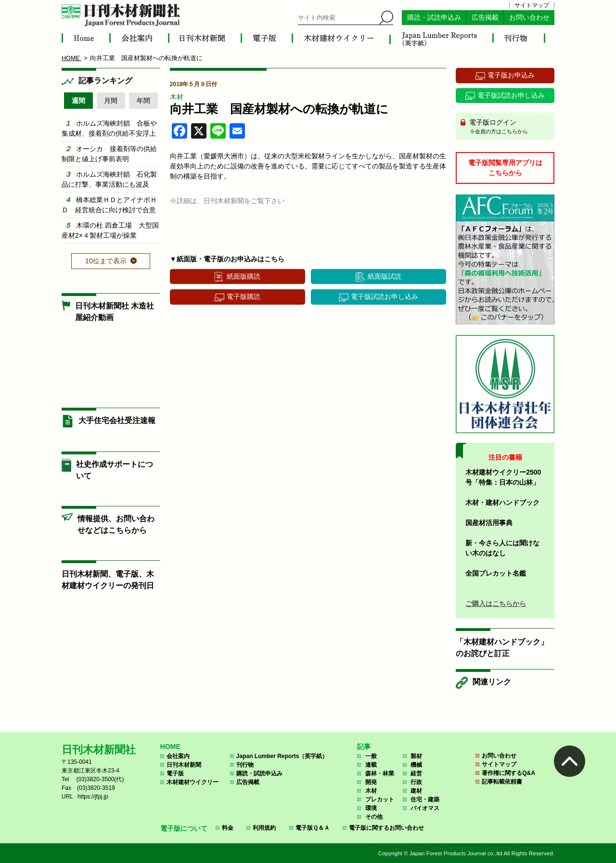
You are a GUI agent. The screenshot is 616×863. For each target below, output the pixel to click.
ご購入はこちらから (496, 604)
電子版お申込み (511, 75)
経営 (416, 773)
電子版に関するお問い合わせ (386, 828)
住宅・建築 (425, 799)
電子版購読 (244, 296)
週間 (78, 101)
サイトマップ (532, 5)
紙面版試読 (385, 276)
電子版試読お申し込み (385, 296)
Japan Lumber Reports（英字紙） (282, 756)
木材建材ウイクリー (192, 782)
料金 (228, 828)
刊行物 (245, 765)
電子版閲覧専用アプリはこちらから (505, 168)
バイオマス (425, 808)
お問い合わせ (529, 18)
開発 (371, 782)
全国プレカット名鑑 (496, 573)
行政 (416, 782)
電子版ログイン (508, 127)
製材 (416, 756)
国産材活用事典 (489, 523)
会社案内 (178, 756)
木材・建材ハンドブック (502, 502)
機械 (416, 765)
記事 (364, 747)
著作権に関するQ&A (508, 773)
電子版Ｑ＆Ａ (313, 828)
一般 (371, 756)
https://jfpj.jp (93, 797)
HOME (170, 747)
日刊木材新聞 (184, 765)
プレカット (380, 799)
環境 (371, 808)
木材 (177, 97)
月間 (111, 101)
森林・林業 (380, 773)
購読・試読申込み (434, 18)
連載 (371, 765)
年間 (143, 101)
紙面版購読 (244, 276)
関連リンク (492, 682)
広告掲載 (485, 18)
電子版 (175, 773)
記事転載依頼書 (502, 782)
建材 (416, 791)
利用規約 (264, 828)
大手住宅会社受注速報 (117, 420)
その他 (374, 817)
